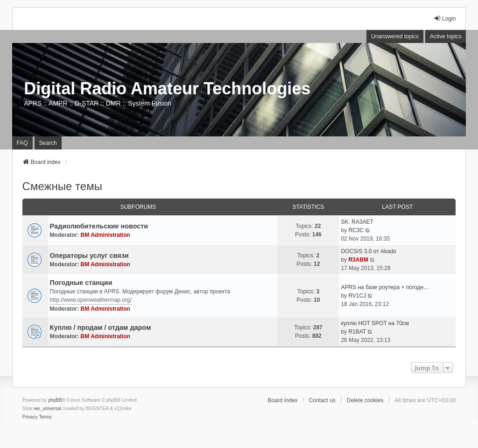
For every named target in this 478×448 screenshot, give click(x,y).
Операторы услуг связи (89, 256)
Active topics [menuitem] (446, 36)
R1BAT (357, 332)
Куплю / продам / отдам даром (101, 327)
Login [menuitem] (445, 18)
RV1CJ (357, 296)
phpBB (55, 400)
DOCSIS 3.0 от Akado (369, 251)
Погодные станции (81, 283)
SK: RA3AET (357, 222)
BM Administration (105, 235)
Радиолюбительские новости (99, 226)
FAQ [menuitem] (22, 143)
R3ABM (358, 260)
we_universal (48, 409)
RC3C (356, 230)
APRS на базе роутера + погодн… (385, 287)
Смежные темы (62, 186)
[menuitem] (30, 417)
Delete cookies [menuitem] (365, 400)
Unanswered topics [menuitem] (395, 36)
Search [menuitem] (48, 143)
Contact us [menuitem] (322, 400)
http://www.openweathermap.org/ (91, 300)
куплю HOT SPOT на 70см (375, 323)
